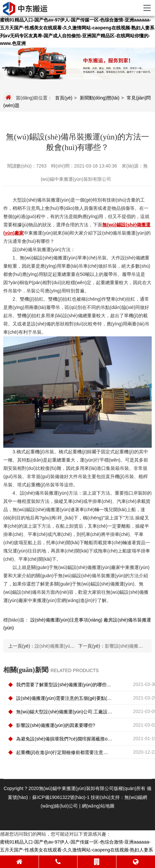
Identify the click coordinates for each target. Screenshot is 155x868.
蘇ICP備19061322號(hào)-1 (61, 797)
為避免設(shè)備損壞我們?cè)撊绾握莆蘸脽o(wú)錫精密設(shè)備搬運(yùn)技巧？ (60, 738)
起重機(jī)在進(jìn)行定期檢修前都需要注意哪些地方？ (60, 752)
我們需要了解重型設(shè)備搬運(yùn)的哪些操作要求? (60, 684)
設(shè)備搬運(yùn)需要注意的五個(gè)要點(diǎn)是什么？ (60, 698)
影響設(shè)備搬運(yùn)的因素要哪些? (52, 725)
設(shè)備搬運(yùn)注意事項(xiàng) (66, 620)
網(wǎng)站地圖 (98, 806)
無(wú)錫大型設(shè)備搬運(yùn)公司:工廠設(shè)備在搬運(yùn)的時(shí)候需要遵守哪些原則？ (60, 711)
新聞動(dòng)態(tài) (100, 98)
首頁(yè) (64, 98)
